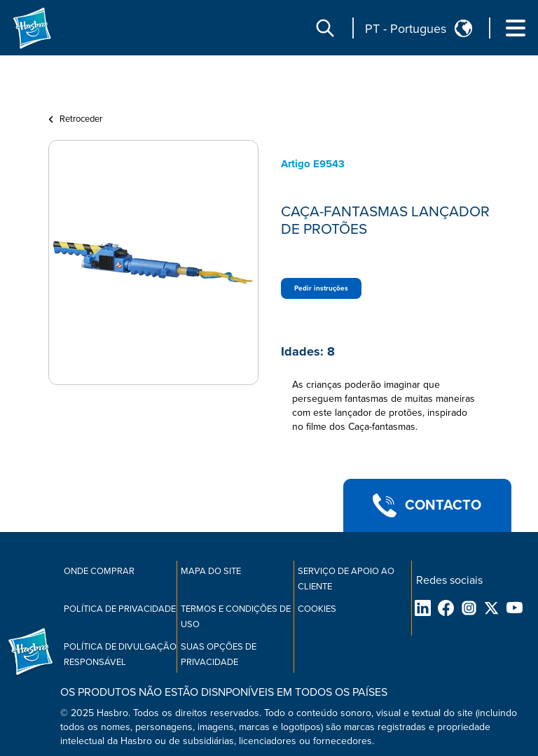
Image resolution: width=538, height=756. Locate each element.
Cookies (317, 609)
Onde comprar (99, 571)
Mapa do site (211, 571)
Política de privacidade (120, 609)
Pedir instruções (321, 288)
